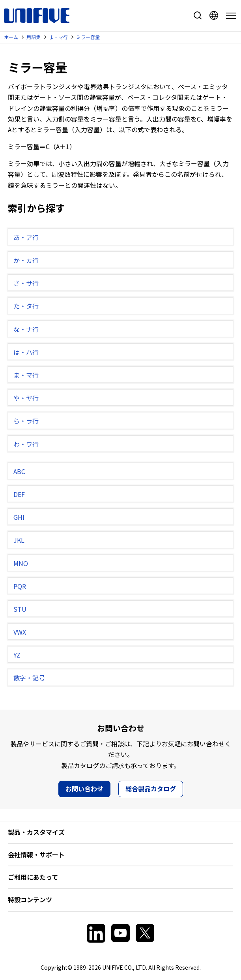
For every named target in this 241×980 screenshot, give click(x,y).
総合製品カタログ (151, 789)
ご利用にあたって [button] (33, 877)
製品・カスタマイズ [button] (36, 832)
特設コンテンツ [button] (30, 899)
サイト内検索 (198, 15)
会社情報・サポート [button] (36, 854)
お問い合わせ (84, 789)
